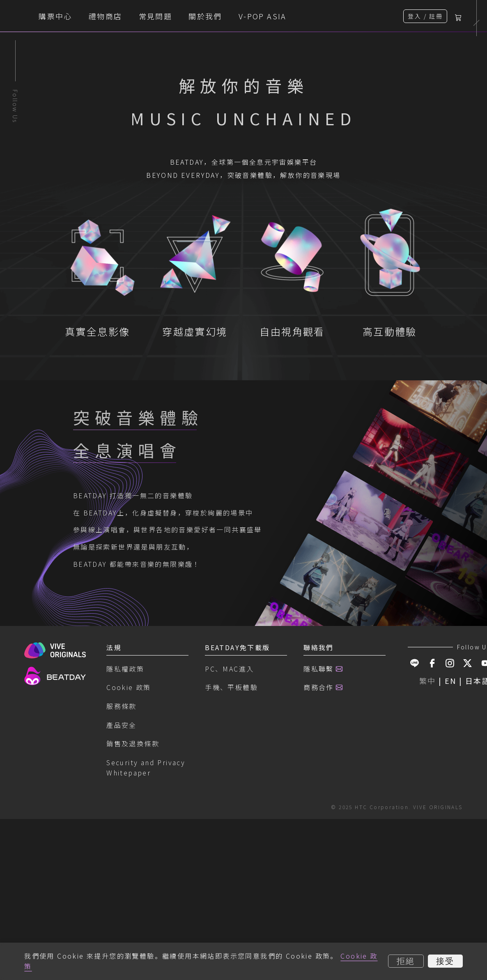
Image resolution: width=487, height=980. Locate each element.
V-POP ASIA (339, 16)
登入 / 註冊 (425, 16)
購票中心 (131, 16)
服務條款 (122, 907)
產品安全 (122, 926)
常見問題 (231, 16)
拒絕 (406, 961)
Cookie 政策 (129, 888)
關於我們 (281, 16)
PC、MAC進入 (229, 870)
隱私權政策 (125, 870)
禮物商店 (181, 16)
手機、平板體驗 (231, 888)
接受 (445, 961)
